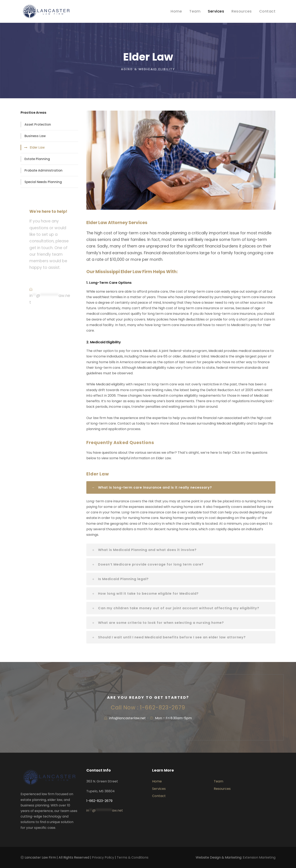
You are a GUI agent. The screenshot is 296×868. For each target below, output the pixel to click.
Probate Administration (43, 170)
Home (176, 11)
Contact (267, 11)
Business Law (35, 136)
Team (195, 11)
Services (216, 11)
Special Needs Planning (43, 182)
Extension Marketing (259, 857)
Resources (242, 11)
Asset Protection (38, 124)
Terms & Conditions (133, 857)
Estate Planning (37, 159)
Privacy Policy (103, 857)
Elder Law (37, 147)
